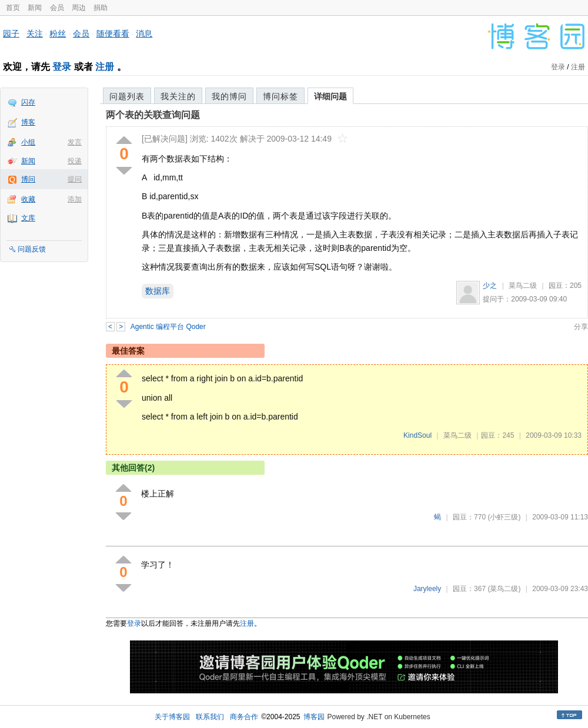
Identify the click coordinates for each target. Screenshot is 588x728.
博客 (28, 122)
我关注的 (178, 96)
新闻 (35, 8)
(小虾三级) (504, 517)
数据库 (158, 291)
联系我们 (210, 717)
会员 (57, 8)
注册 (105, 67)
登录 (62, 67)
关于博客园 (172, 717)
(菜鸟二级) (504, 589)
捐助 (101, 8)
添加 (75, 199)
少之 (490, 286)
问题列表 (127, 96)
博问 (28, 179)
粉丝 (58, 33)
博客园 (314, 717)
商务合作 (244, 717)
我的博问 (229, 96)
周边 (79, 8)
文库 (28, 218)
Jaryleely (427, 589)
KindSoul (417, 435)
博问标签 (280, 96)
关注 (35, 33)
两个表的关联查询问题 (153, 115)
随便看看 (113, 33)
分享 (581, 327)
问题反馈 (32, 249)
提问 (75, 179)
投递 (75, 161)
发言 (75, 142)
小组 (28, 142)
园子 (11, 33)
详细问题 (330, 96)
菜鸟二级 (523, 286)
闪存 (28, 102)
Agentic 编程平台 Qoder (168, 327)
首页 (13, 8)
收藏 (28, 199)
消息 (144, 33)
